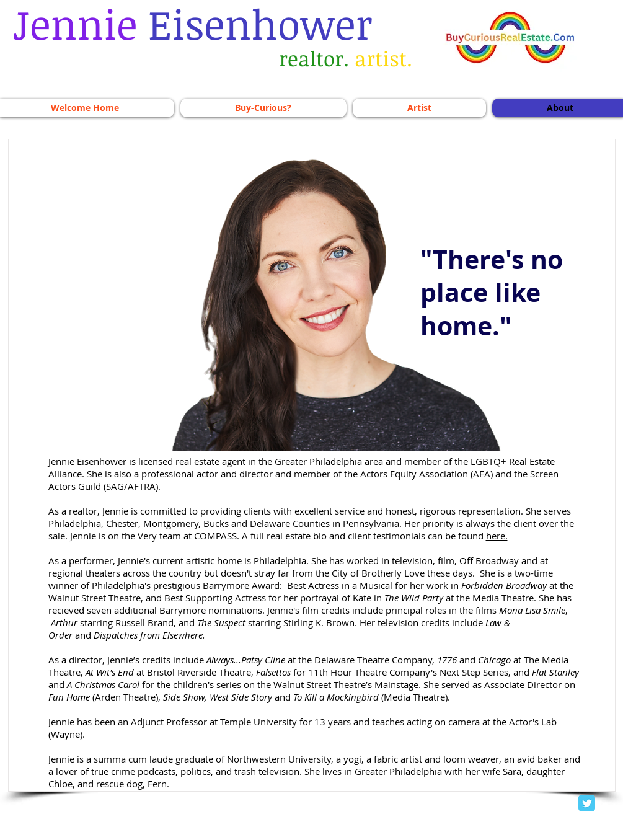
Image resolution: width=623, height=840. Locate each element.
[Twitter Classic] (587, 803)
